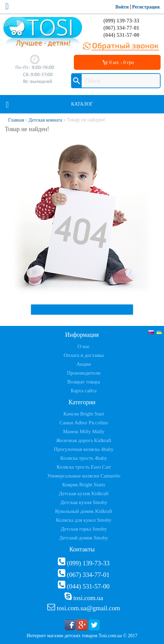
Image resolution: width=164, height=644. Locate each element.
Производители (84, 373)
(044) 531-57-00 (121, 35)
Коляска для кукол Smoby (84, 520)
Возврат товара (84, 382)
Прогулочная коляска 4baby (84, 449)
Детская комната (45, 120)
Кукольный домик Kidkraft (84, 511)
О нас (84, 346)
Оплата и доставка (84, 355)
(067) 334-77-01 (121, 28)
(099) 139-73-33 (121, 21)
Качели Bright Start (84, 414)
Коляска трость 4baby (84, 458)
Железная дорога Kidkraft (84, 440)
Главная (16, 120)
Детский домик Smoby (84, 538)
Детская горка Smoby (84, 529)
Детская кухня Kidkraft (84, 493)
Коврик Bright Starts (84, 485)
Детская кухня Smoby (84, 502)
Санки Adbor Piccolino (84, 423)
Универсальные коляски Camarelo (84, 476)
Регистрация (146, 7)
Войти (122, 7)
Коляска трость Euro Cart (84, 467)
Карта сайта (84, 391)
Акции (84, 364)
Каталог (82, 104)
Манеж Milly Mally (84, 431)
